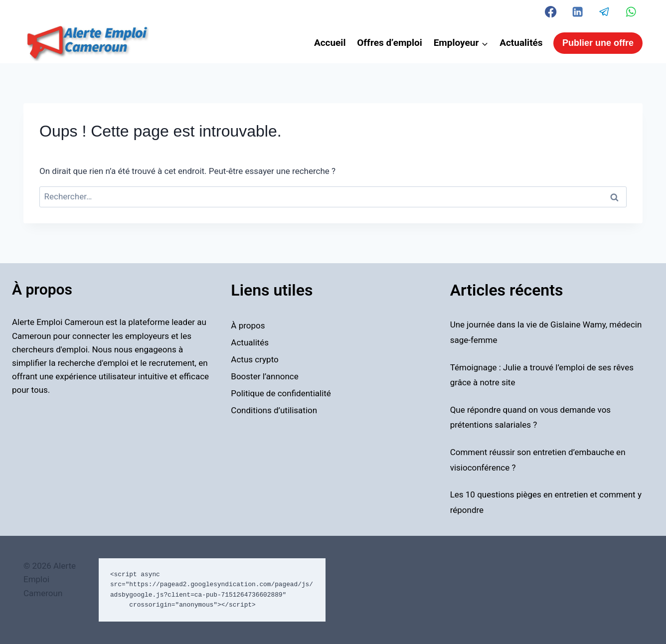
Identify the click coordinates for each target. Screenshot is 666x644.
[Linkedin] (578, 12)
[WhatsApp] (631, 12)
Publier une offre (598, 43)
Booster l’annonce (264, 376)
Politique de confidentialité (281, 393)
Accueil (330, 43)
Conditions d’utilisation (274, 410)
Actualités (521, 43)
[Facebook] (551, 12)
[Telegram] (604, 12)
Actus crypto (254, 359)
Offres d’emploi (390, 43)
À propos (248, 325)
